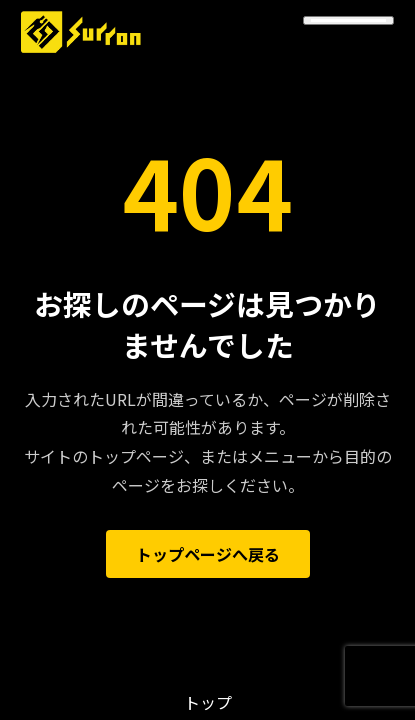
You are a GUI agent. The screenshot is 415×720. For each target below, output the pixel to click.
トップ (208, 702)
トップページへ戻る (208, 554)
